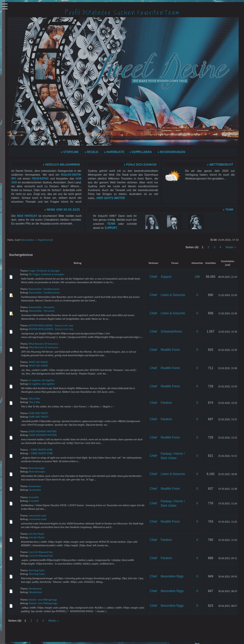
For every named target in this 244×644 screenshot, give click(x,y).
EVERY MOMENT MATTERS (43, 431)
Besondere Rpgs (172, 576)
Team (111, 223)
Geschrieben (228, 261)
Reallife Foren (170, 350)
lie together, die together (42, 380)
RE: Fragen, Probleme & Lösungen (47, 274)
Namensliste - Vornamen (42, 307)
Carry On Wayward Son (41, 552)
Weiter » (231, 247)
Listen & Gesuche (173, 295)
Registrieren (45, 240)
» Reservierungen (171, 152)
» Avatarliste (114, 152)
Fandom (166, 403)
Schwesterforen (171, 332)
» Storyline (70, 152)
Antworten (197, 263)
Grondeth (34, 497)
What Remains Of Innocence (44, 344)
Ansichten (210, 263)
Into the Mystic (37, 534)
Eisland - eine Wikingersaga (43, 600)
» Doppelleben (140, 152)
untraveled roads (37, 516)
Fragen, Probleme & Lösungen (44, 271)
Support (111, 228)
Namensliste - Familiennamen (44, 289)
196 (197, 277)
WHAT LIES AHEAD (38, 362)
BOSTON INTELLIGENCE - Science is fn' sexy (51, 325)
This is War (34, 399)
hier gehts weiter (111, 198)
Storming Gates (37, 570)
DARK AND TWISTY (39, 413)
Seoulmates (35, 486)
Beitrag (78, 263)
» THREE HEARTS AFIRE (41, 450)
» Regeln (91, 152)
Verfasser (153, 263)
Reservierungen (37, 468)
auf (227, 265)
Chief (153, 277)
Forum (175, 263)
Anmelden (28, 240)
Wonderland (35, 589)
